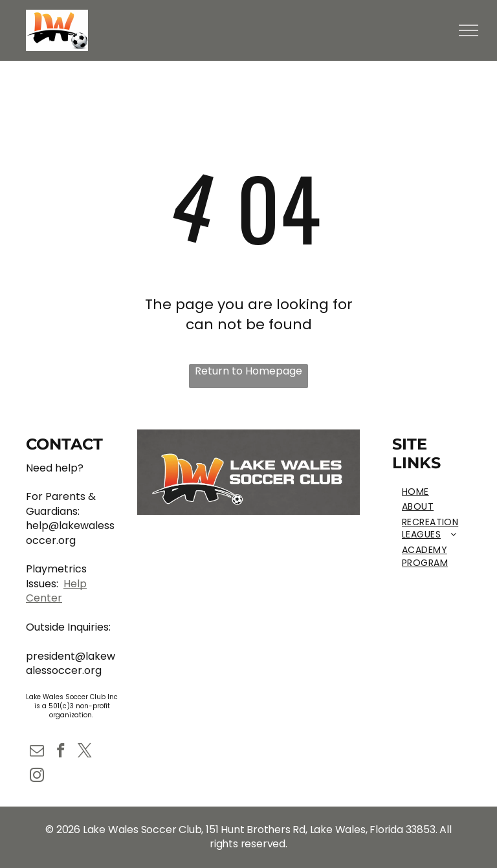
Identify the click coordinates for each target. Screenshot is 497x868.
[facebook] (61, 752)
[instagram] (37, 777)
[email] (37, 752)
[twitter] (84, 752)
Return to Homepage (248, 371)
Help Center (56, 591)
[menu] (469, 30)
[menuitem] (439, 492)
